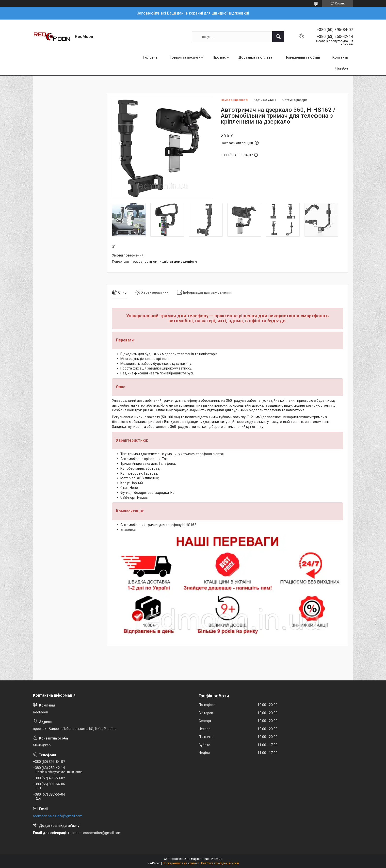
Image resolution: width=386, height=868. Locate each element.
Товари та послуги (185, 57)
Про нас (219, 57)
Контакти (340, 57)
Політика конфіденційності (220, 863)
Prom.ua (217, 859)
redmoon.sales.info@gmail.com (58, 816)
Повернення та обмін (302, 57)
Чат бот (342, 69)
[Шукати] (278, 37)
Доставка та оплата (255, 57)
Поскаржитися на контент (181, 863)
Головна (150, 57)
